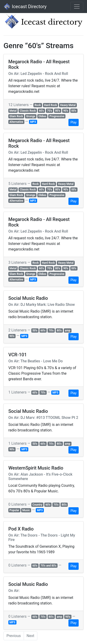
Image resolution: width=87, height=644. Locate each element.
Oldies (42, 116)
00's (74, 111)
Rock (38, 105)
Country (37, 505)
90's (66, 111)
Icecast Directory (25, 7)
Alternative (16, 122)
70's (50, 111)
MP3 (33, 122)
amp (68, 330)
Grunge (31, 116)
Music (26, 510)
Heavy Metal (68, 105)
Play (74, 122)
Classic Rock (28, 111)
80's (58, 111)
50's (35, 330)
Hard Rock (50, 105)
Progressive (57, 116)
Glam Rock (16, 116)
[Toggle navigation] (77, 7)
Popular (14, 510)
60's (41, 111)
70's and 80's (49, 566)
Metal (13, 111)
